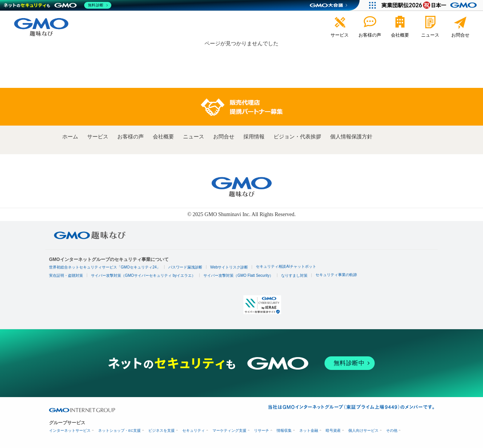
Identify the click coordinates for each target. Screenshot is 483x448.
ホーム (70, 137)
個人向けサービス (363, 430)
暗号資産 (333, 430)
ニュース (194, 137)
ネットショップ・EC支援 (119, 430)
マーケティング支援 (229, 430)
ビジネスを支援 (162, 430)
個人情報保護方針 (351, 137)
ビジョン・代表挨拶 (297, 137)
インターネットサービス (70, 430)
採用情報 (254, 137)
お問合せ (224, 137)
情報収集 (284, 430)
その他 (392, 430)
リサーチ (261, 430)
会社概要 (163, 137)
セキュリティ (194, 430)
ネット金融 (309, 430)
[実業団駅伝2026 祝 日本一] (430, 5)
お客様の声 (131, 137)
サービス (98, 137)
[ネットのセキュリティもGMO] (58, 5)
